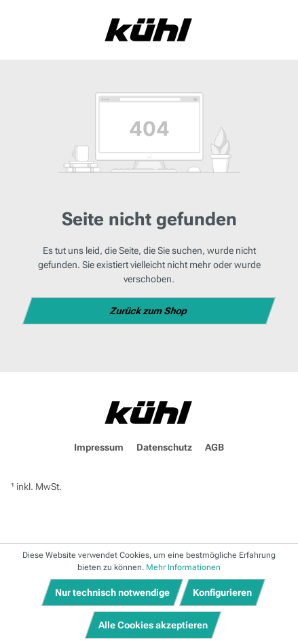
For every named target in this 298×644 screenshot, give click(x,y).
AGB (215, 447)
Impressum (99, 447)
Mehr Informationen (183, 567)
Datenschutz (164, 447)
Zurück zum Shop (149, 311)
